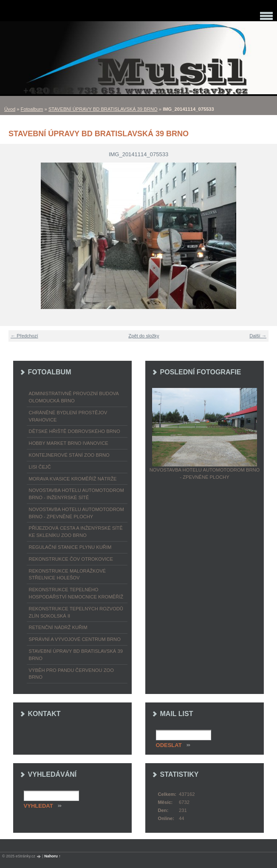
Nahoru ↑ (52, 856)
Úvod (10, 109)
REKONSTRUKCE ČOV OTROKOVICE (71, 559)
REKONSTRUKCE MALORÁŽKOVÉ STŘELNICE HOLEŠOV (68, 574)
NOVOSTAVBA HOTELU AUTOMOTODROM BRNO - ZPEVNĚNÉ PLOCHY (76, 513)
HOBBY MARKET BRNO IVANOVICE (69, 443)
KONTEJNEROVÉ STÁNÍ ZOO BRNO (69, 455)
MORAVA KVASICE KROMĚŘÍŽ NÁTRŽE (73, 479)
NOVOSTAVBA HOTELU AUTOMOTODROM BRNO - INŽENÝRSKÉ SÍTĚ (76, 494)
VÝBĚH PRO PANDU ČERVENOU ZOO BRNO (71, 674)
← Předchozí (24, 336)
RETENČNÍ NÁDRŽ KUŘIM (58, 627)
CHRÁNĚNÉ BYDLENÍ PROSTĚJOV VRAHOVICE (68, 416)
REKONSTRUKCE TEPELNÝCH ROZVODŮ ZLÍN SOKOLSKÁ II (76, 612)
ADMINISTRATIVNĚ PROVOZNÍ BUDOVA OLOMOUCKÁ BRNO (74, 397)
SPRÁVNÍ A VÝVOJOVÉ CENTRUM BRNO (75, 639)
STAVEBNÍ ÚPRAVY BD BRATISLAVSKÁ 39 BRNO (103, 109)
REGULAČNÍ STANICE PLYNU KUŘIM (70, 547)
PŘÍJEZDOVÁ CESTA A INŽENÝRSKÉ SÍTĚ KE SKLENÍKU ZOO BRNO (76, 532)
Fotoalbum (32, 109)
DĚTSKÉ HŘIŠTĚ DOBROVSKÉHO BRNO (75, 431)
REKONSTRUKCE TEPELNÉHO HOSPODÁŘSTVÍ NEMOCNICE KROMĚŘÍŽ (76, 593)
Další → (258, 336)
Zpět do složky (144, 336)
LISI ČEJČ (40, 467)
